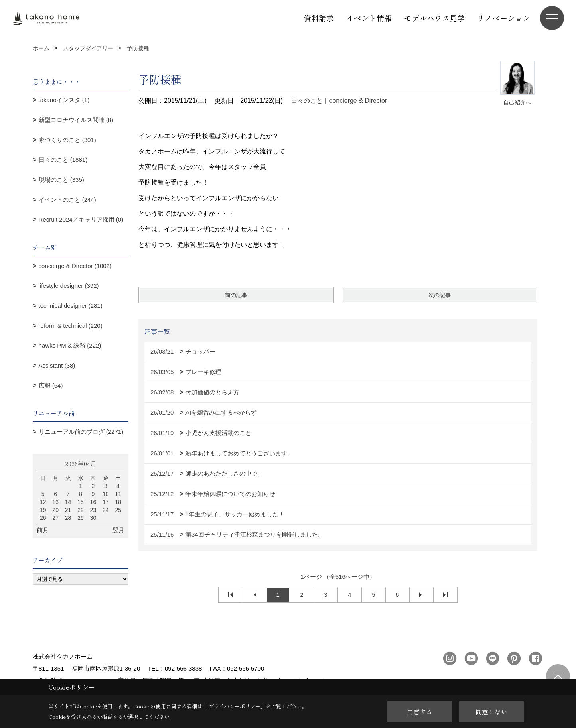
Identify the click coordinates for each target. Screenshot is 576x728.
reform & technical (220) (71, 326)
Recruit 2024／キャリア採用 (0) (81, 219)
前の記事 (236, 295)
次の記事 (440, 295)
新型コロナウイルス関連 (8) (76, 120)
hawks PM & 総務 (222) (70, 345)
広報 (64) (51, 385)
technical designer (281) (71, 306)
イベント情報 (369, 18)
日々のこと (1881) (63, 160)
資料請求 (319, 18)
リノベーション (504, 18)
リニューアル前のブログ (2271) (81, 432)
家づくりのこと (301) (67, 140)
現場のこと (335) (61, 180)
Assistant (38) (57, 365)
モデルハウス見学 (434, 18)
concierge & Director (358, 101)
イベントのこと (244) (67, 200)
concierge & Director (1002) (75, 266)
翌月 (118, 530)
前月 (43, 530)
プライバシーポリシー (235, 706)
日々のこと (307, 101)
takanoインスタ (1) (64, 100)
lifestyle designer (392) (69, 286)
